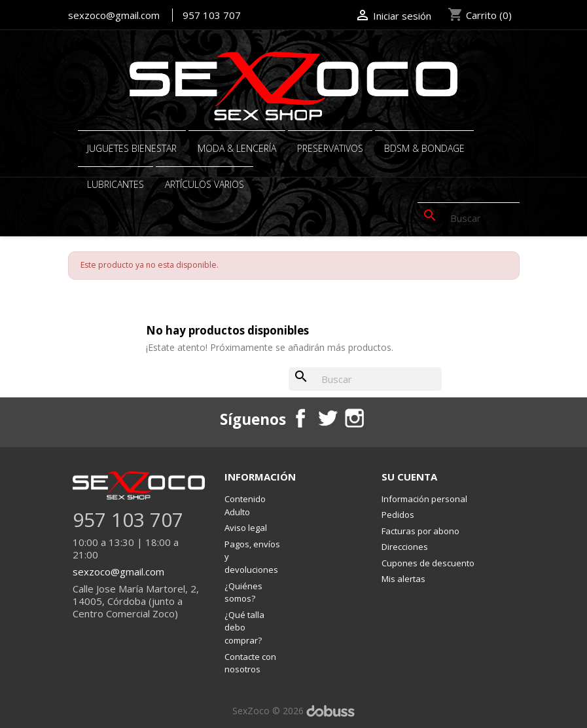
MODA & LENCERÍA (237, 148)
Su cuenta (409, 477)
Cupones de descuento (428, 563)
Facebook (300, 418)
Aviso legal (246, 528)
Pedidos (398, 515)
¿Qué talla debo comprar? (244, 628)
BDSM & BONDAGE (424, 148)
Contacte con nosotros (250, 663)
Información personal (424, 499)
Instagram (354, 418)
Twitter (327, 418)
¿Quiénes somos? (243, 592)
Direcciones (405, 547)
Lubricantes (116, 184)
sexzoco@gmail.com (114, 15)
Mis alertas (403, 579)
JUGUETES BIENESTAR (132, 148)
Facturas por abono (420, 531)
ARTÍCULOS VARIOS (205, 184)
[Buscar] (469, 218)
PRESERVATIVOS (330, 148)
